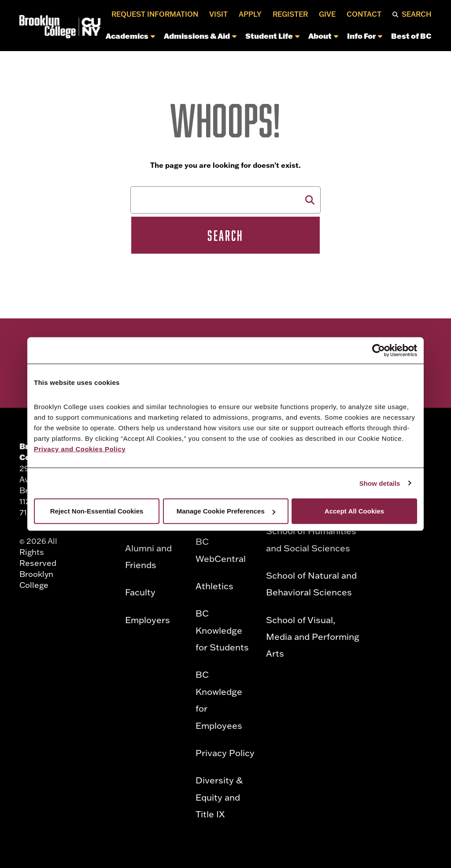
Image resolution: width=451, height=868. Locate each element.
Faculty (140, 592)
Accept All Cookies (354, 511)
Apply (250, 14)
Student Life (272, 36)
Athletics (214, 586)
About (323, 36)
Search (417, 14)
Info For (365, 36)
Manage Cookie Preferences (226, 511)
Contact (364, 14)
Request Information (155, 14)
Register (290, 14)
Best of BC (411, 36)
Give (327, 14)
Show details (380, 483)
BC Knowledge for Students (222, 630)
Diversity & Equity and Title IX (219, 797)
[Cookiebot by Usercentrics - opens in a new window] (379, 350)
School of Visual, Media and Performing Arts (313, 637)
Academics (130, 36)
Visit (218, 14)
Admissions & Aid (200, 36)
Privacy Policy (225, 753)
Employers (148, 620)
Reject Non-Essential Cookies (97, 511)
